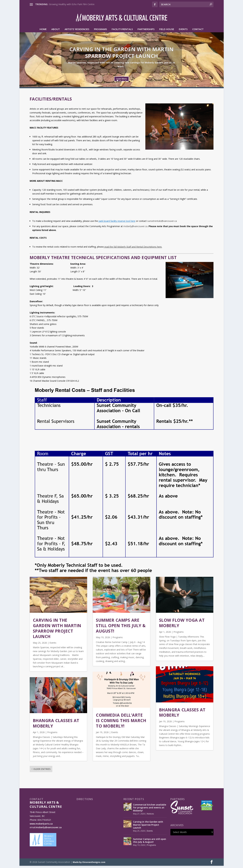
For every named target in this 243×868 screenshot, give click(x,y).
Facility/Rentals (122, 31)
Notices (150, 816)
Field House (167, 31)
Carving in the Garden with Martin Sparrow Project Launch (122, 55)
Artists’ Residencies (77, 31)
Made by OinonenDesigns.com (89, 864)
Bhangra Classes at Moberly (56, 725)
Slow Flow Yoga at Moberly (182, 625)
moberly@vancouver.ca (135, 228)
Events (183, 31)
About (56, 31)
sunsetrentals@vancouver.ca (162, 223)
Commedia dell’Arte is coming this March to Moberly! (121, 723)
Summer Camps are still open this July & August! (121, 628)
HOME (43, 31)
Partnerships (146, 31)
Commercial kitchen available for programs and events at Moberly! (150, 810)
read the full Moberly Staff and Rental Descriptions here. (133, 249)
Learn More (122, 81)
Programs (100, 31)
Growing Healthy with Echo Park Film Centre (72, 4)
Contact (198, 31)
